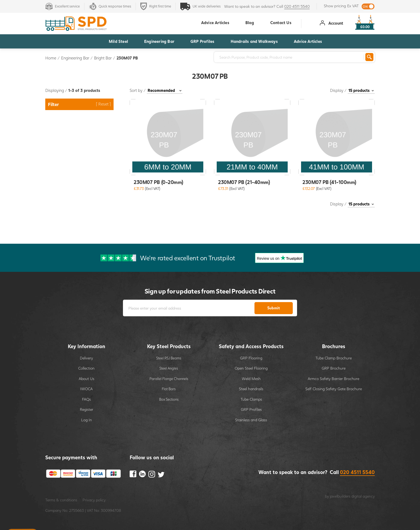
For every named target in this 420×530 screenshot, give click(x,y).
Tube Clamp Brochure (334, 358)
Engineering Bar (159, 41)
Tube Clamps (251, 399)
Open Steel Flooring (251, 368)
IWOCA (86, 389)
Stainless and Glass (251, 420)
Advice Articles (308, 41)
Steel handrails (251, 389)
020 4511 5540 (297, 6)
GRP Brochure (334, 368)
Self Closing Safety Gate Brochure (334, 389)
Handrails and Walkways (254, 41)
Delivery (86, 358)
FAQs (86, 399)
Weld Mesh (251, 379)
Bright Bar (103, 58)
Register (87, 409)
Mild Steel (118, 41)
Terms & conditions (61, 500)
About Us (87, 379)
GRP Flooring (251, 358)
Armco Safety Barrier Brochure (333, 379)
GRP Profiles (202, 41)
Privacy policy (94, 500)
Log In (87, 420)
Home (51, 58)
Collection (86, 368)
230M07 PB (127, 58)
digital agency (363, 496)
